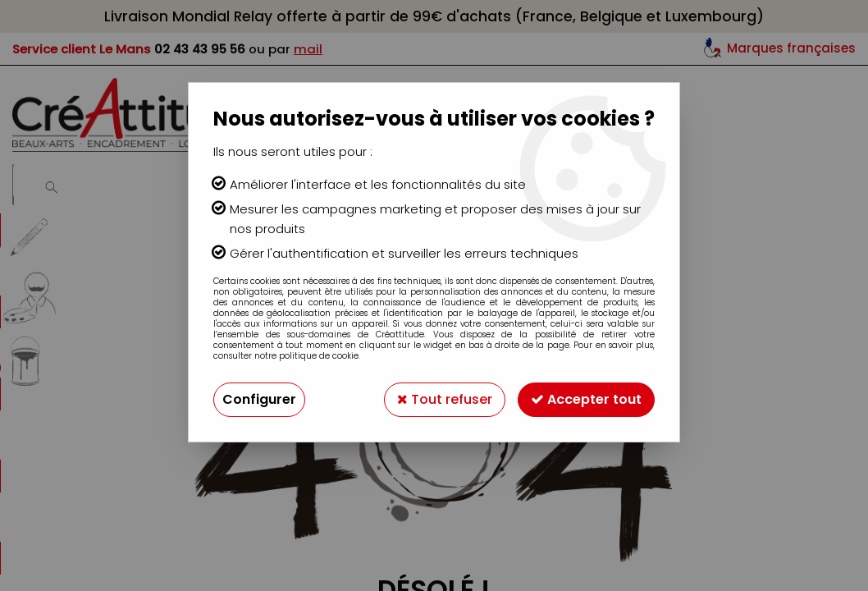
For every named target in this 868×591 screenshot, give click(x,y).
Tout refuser (445, 399)
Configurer (259, 399)
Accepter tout (586, 399)
